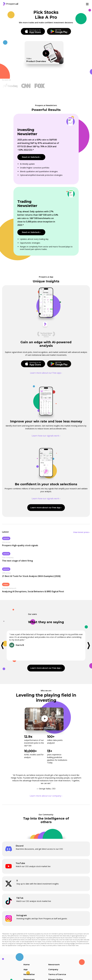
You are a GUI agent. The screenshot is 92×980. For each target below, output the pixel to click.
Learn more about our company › (46, 796)
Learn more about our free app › (46, 373)
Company (53, 969)
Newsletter (29, 974)
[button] (4, 646)
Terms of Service (57, 974)
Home (27, 964)
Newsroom (54, 964)
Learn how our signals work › (46, 436)
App (26, 969)
